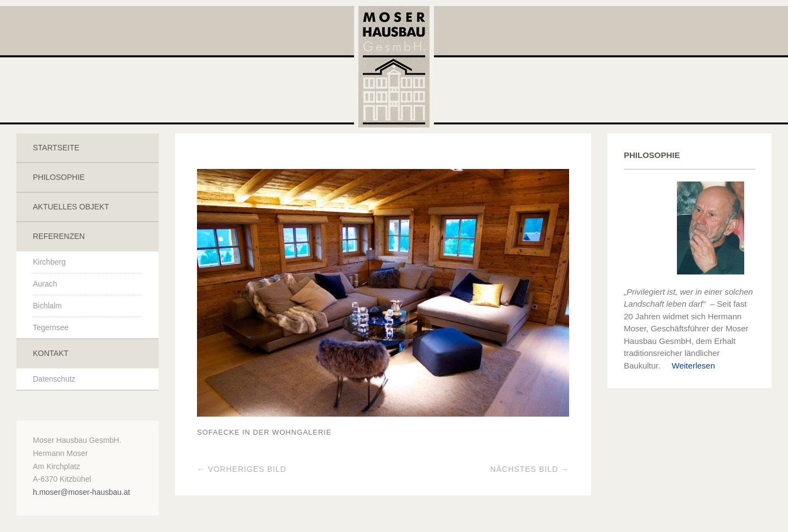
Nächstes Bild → (530, 469)
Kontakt (51, 353)
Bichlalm (47, 306)
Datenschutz (54, 379)
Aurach (45, 284)
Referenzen (59, 236)
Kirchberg (49, 262)
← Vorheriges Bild (242, 469)
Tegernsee (51, 328)
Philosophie (59, 177)
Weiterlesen (689, 366)
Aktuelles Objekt (71, 207)
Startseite (56, 148)
